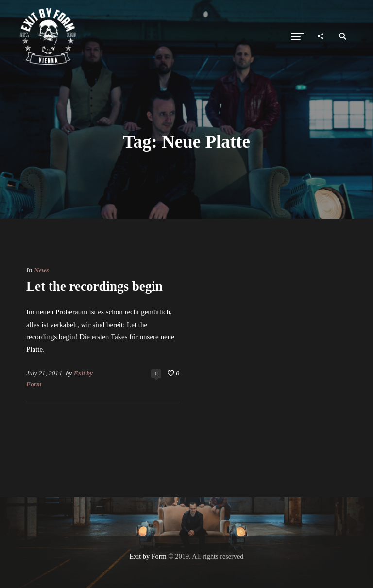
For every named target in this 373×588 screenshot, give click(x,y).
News (41, 270)
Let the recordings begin (94, 286)
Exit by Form (148, 556)
